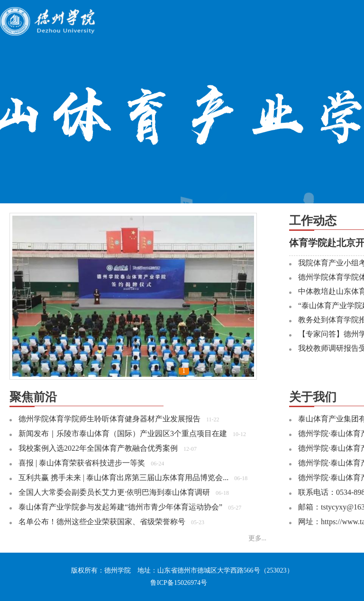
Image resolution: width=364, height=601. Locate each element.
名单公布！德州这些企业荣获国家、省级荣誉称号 (102, 522)
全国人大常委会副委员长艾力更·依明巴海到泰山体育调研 (114, 492)
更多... (258, 538)
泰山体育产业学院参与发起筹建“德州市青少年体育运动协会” (120, 507)
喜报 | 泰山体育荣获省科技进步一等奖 (82, 463)
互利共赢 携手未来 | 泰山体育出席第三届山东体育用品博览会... (123, 478)
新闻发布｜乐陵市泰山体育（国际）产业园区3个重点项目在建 (123, 433)
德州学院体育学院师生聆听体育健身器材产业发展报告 (109, 419)
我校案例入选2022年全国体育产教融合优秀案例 (98, 448)
